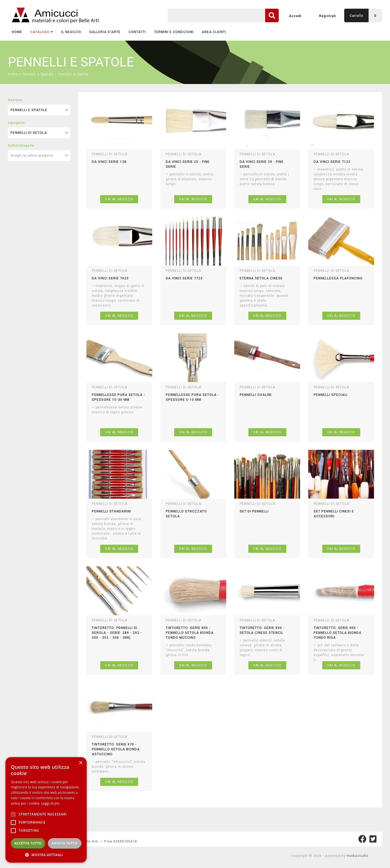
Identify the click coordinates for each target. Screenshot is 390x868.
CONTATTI (137, 32)
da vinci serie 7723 (184, 278)
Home (17, 32)
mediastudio (358, 856)
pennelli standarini (111, 511)
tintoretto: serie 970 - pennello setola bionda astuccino (116, 749)
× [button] (81, 763)
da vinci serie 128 (109, 162)
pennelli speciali (331, 395)
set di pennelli (254, 511)
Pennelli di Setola (73, 74)
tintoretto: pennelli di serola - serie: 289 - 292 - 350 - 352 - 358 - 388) (117, 633)
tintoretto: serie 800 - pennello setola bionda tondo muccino (190, 633)
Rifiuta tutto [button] (65, 843)
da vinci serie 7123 (332, 162)
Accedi (295, 16)
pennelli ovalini (256, 395)
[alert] (46, 810)
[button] (46, 855)
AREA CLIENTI (214, 32)
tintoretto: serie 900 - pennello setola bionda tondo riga (338, 633)
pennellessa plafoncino (338, 278)
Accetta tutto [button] (28, 843)
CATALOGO (42, 32)
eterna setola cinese (261, 278)
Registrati (328, 16)
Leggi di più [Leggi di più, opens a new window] (51, 803)
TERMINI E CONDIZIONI (174, 32)
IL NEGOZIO (71, 32)
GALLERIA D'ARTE (105, 32)
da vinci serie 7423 (110, 278)
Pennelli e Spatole (38, 74)
